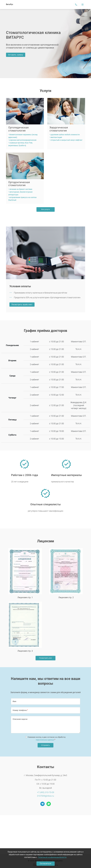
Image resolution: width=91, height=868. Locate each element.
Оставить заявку (16, 55)
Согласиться (45, 864)
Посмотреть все (45, 658)
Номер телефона (20, 710)
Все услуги (45, 209)
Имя (14, 701)
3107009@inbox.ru (45, 796)
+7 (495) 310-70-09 (46, 792)
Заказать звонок (76, 5)
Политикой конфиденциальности (52, 857)
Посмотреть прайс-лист (22, 305)
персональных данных (45, 740)
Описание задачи (20, 719)
